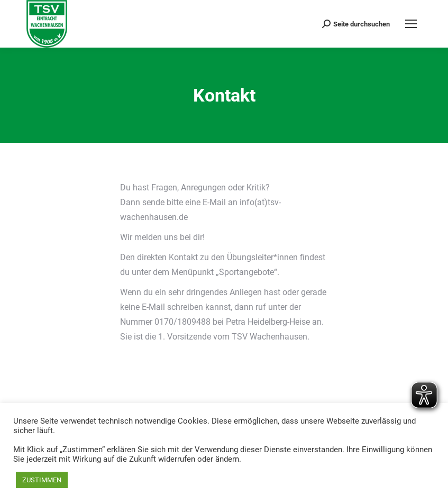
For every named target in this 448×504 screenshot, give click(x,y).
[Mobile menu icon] (411, 24)
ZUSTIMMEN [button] (42, 480)
